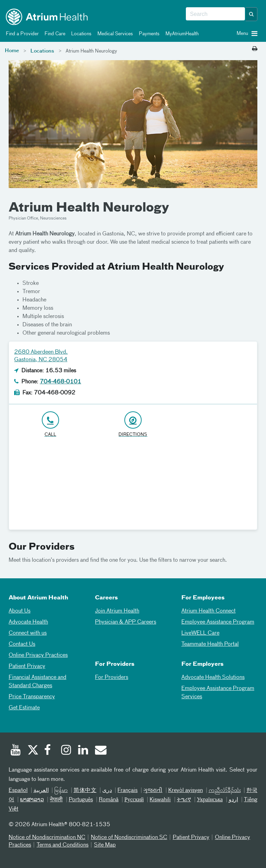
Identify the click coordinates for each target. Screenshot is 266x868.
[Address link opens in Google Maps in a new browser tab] (133, 425)
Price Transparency (32, 697)
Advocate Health (28, 622)
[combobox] (215, 14)
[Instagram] (66, 751)
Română (109, 800)
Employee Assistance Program (218, 622)
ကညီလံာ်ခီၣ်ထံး (225, 791)
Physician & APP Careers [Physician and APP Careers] (126, 622)
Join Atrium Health (117, 611)
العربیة (41, 791)
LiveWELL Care (200, 633)
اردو (233, 800)
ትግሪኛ (184, 800)
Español (18, 791)
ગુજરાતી (153, 791)
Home (12, 51)
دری (107, 791)
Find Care (54, 34)
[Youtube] (16, 751)
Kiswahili (160, 800)
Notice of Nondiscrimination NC (47, 838)
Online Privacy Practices (38, 655)
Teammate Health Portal (210, 644)
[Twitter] (32, 751)
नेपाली (56, 800)
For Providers (112, 678)
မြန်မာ (61, 791)
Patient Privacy (27, 666)
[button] (251, 14)
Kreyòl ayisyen (186, 791)
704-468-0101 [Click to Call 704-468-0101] (60, 382)
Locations (80, 34)
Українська (210, 800)
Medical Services (114, 34)
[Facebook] (49, 751)
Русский (134, 800)
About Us (20, 611)
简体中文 (85, 791)
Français (127, 791)
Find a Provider (21, 34)
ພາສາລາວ (32, 800)
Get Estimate (24, 708)
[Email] (100, 751)
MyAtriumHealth (181, 34)
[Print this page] (255, 49)
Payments (148, 34)
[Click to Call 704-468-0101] (50, 425)
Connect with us (28, 633)
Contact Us (22, 644)
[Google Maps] (133, 486)
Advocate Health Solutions (213, 678)
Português (81, 800)
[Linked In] (83, 751)
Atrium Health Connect (208, 611)
